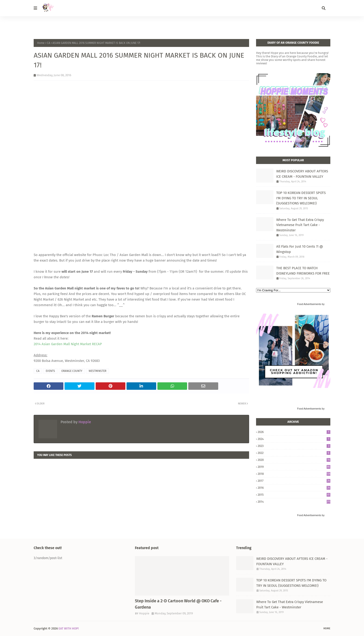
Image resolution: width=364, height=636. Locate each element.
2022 (294, 453)
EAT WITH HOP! (69, 628)
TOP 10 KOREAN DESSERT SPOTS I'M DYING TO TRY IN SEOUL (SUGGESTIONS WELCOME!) (301, 198)
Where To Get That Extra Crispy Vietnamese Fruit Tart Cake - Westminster (300, 225)
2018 (294, 474)
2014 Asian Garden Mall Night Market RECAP (68, 344)
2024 (294, 439)
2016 (294, 488)
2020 (294, 460)
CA (49, 43)
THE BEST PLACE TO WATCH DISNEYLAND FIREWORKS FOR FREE (303, 271)
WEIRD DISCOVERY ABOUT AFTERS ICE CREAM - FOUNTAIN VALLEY (302, 174)
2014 (294, 502)
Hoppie (84, 422)
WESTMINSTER (97, 371)
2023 (294, 446)
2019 (294, 467)
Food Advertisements (309, 304)
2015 (294, 495)
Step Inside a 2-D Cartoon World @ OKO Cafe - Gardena (178, 604)
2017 (294, 481)
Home (41, 43)
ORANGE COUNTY (72, 371)
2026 (294, 432)
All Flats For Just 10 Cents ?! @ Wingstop (300, 249)
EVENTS (50, 371)
